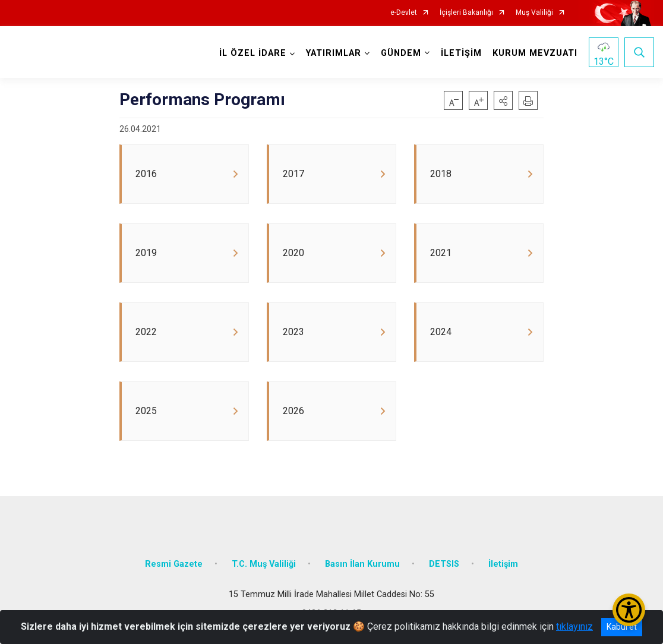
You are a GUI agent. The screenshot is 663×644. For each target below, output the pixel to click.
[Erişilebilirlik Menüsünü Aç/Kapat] (629, 610)
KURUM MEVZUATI (535, 53)
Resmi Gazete (174, 568)
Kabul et (622, 627)
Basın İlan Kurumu (362, 568)
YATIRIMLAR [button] (334, 53)
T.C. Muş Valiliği (264, 568)
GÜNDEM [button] (401, 53)
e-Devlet (404, 13)
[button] (503, 100)
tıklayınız (574, 626)
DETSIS (444, 568)
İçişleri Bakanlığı (466, 13)
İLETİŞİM (461, 53)
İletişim (503, 568)
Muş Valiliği (534, 13)
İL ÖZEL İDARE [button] (253, 53)
